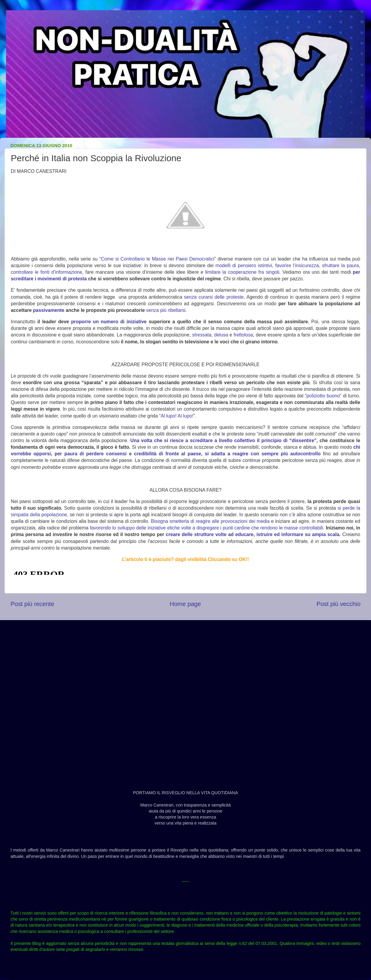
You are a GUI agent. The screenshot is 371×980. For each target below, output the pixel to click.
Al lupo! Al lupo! (177, 416)
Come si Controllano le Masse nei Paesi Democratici (157, 259)
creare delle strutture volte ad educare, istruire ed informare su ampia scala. (253, 534)
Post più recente (32, 604)
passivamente (49, 310)
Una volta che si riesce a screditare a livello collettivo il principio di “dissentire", (224, 440)
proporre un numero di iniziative (109, 322)
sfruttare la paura (340, 265)
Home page (185, 604)
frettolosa (243, 335)
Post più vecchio (338, 604)
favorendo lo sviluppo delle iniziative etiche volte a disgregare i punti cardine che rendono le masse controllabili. (207, 528)
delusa (221, 335)
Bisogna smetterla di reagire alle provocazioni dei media (210, 521)
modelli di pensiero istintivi (244, 265)
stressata (202, 335)
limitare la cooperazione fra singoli (242, 272)
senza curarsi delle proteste (214, 297)
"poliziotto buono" (323, 396)
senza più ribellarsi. (166, 310)
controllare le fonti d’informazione (46, 272)
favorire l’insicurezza (297, 265)
